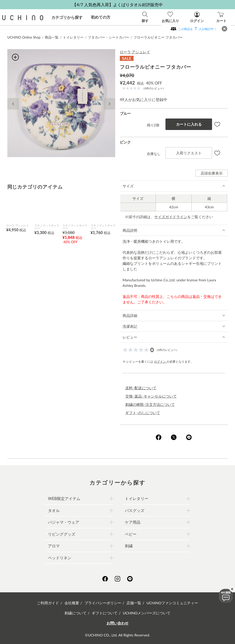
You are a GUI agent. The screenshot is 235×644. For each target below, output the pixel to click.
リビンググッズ (62, 534)
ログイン (160, 362)
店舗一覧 (134, 603)
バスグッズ (135, 510)
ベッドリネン (60, 558)
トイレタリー (73, 37)
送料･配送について (141, 388)
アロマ (54, 546)
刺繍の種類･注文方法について (150, 404)
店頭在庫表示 (212, 173)
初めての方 (101, 17)
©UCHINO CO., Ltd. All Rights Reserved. (117, 635)
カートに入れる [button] (189, 124)
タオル (54, 510)
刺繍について (76, 613)
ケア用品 (133, 522)
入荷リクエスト (189, 153)
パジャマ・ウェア (64, 522)
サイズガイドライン (171, 217)
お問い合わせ (117, 623)
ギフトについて (105, 613)
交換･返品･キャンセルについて (151, 396)
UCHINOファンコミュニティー (172, 603)
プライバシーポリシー (103, 603)
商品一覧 (52, 37)
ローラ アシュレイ (135, 52)
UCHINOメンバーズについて (147, 613)
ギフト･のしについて (143, 413)
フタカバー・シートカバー (109, 37)
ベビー (131, 534)
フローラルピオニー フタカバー (158, 37)
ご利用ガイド (48, 603)
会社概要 (72, 603)
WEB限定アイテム (64, 499)
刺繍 (129, 546)
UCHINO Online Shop (24, 37)
